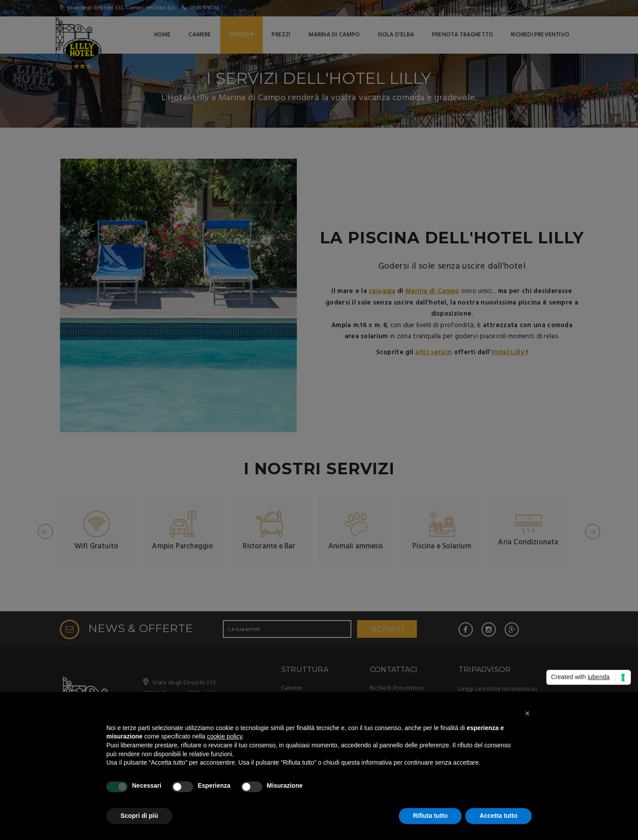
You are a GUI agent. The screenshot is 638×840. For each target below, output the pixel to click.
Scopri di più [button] (139, 816)
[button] (527, 713)
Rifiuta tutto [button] (430, 816)
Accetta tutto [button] (498, 816)
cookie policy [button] (224, 736)
